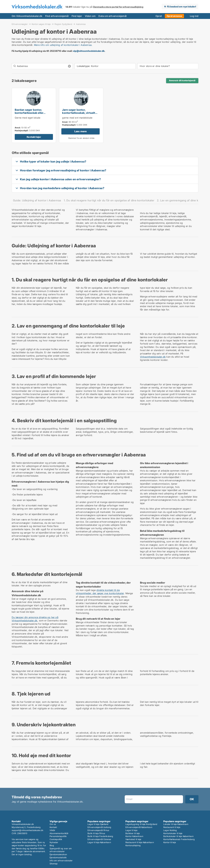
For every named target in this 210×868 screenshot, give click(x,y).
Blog (52, 845)
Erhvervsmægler (20, 24)
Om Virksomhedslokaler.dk (27, 16)
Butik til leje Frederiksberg (100, 836)
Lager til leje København (99, 842)
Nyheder (54, 842)
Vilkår (52, 830)
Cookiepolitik (56, 839)
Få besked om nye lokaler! (181, 7)
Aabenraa (81, 24)
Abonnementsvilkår (59, 833)
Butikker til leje (133, 833)
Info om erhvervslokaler (61, 861)
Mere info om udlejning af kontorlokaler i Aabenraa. (63, 45)
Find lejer (77, 16)
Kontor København (134, 836)
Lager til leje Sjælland (98, 824)
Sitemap (54, 864)
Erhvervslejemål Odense (99, 839)
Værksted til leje (133, 839)
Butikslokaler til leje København (178, 836)
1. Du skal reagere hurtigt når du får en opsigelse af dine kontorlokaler (109, 200)
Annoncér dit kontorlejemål (182, 80)
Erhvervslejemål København (139, 827)
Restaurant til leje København (140, 842)
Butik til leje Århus (96, 833)
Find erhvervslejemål (57, 16)
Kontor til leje (170, 842)
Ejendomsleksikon (58, 854)
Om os (53, 824)
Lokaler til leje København (176, 824)
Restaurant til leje (172, 827)
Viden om (90, 16)
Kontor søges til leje (41, 24)
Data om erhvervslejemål (113, 16)
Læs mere (81, 131)
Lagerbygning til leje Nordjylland (141, 824)
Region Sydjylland (63, 24)
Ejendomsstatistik (58, 857)
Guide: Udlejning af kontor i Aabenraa (37, 200)
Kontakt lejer (34, 137)
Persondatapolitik (58, 836)
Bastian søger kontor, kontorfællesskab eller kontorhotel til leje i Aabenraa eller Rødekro (33, 114)
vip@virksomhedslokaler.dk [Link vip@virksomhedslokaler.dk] (89, 51)
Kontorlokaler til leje (173, 833)
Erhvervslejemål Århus (98, 830)
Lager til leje (131, 830)
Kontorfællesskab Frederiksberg (179, 839)
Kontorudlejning (133, 845)
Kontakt (53, 827)
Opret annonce (174, 16)
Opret (159, 16)
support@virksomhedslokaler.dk (27, 830)
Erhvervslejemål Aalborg (99, 827)
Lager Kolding (170, 830)
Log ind (194, 16)
